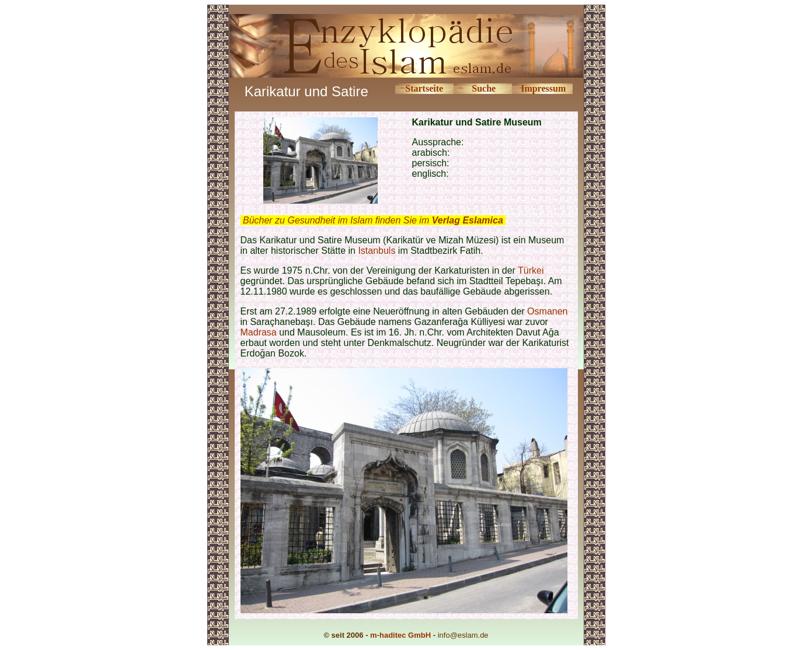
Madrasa (260, 332)
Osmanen (547, 311)
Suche (484, 88)
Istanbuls (377, 251)
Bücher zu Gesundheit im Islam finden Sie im (373, 220)
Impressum (543, 88)
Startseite (424, 88)
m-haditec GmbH (400, 635)
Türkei (531, 270)
